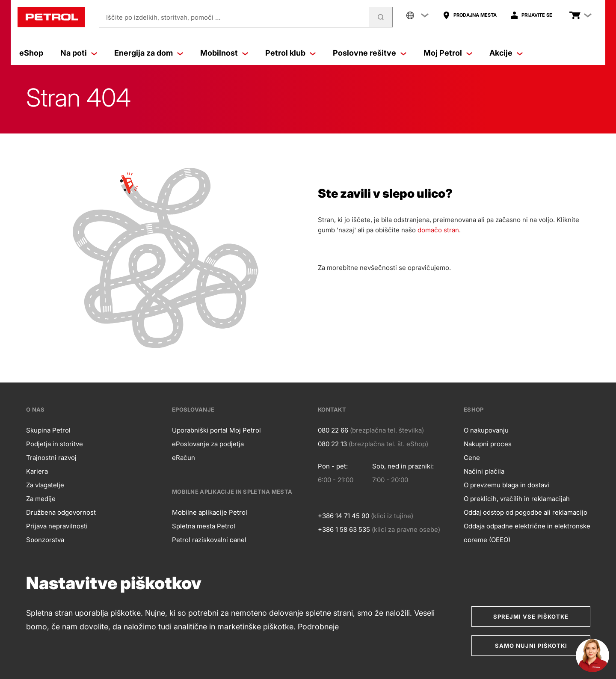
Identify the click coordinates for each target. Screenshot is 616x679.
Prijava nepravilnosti (57, 526)
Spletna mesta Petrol (204, 526)
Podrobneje (318, 627)
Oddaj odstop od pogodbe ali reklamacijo (526, 512)
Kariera (37, 471)
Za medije (41, 499)
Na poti (79, 53)
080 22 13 (332, 444)
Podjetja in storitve (55, 444)
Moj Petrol (448, 53)
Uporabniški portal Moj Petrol (216, 430)
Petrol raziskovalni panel (209, 540)
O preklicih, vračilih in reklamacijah (517, 499)
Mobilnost (224, 53)
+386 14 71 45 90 (344, 516)
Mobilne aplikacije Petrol (210, 512)
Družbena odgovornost (61, 512)
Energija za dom (149, 53)
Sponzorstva (45, 540)
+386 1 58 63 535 (344, 529)
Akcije (506, 53)
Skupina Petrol (48, 430)
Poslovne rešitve (370, 53)
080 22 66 (333, 430)
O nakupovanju (486, 430)
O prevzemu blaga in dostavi (506, 485)
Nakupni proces (488, 444)
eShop (31, 53)
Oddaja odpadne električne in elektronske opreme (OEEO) (527, 533)
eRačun (184, 458)
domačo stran (438, 230)
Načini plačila (484, 471)
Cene (472, 458)
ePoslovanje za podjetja (208, 444)
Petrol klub (290, 53)
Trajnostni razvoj (51, 458)
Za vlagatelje (45, 485)
